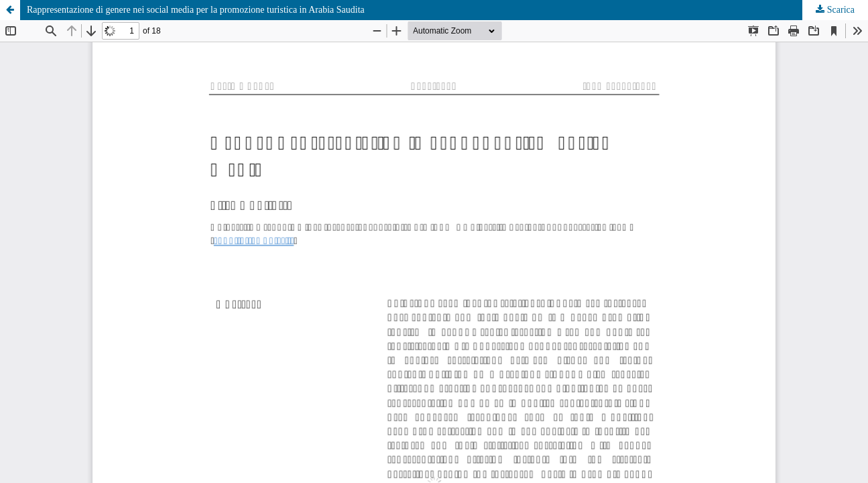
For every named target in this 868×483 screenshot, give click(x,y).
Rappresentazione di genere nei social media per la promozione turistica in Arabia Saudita (196, 10)
